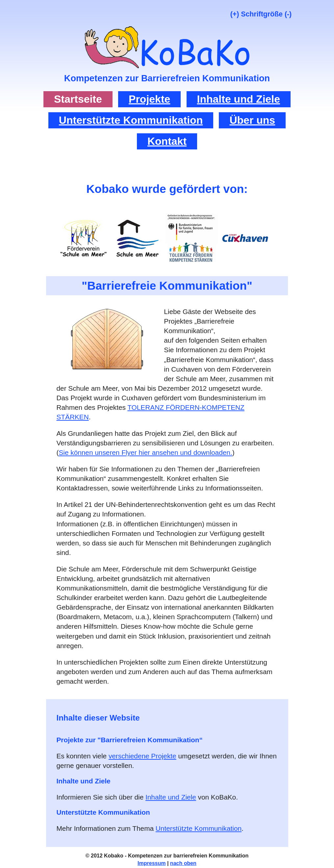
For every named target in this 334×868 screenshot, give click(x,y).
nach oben (183, 863)
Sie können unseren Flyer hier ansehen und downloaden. (145, 452)
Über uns (252, 120)
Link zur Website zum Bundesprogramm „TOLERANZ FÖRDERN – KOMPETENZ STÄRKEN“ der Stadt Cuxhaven (245, 238)
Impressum (152, 863)
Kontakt (167, 141)
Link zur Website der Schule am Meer (138, 238)
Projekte (149, 99)
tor (167, 36)
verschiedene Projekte (142, 756)
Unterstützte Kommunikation (131, 120)
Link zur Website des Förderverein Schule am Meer (84, 238)
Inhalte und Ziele (239, 99)
